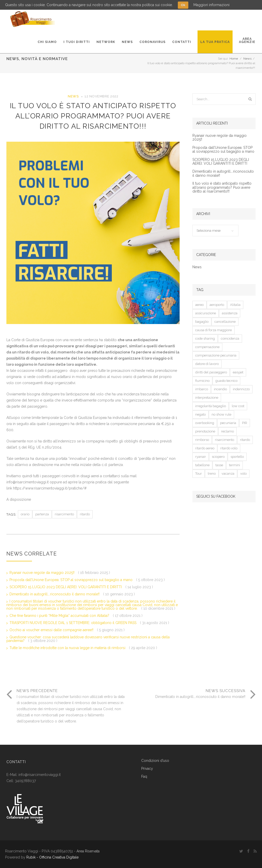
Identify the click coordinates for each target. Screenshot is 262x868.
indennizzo (241, 389)
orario (25, 514)
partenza (42, 514)
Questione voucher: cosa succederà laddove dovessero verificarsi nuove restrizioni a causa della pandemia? (88, 639)
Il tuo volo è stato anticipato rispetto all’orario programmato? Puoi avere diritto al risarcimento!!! (93, 116)
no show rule (221, 414)
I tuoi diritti (77, 42)
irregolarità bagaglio (211, 406)
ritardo (85, 514)
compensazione (207, 347)
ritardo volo (229, 448)
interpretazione (207, 398)
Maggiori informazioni (211, 5)
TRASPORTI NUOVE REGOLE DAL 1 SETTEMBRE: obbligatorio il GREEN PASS (73, 623)
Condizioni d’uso (155, 761)
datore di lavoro (207, 364)
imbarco (202, 389)
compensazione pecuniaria (216, 355)
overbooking (205, 423)
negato (200, 414)
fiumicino (202, 381)
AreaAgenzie (247, 40)
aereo (199, 305)
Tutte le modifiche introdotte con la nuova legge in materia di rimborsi (68, 648)
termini (234, 465)
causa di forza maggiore (214, 330)
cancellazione (225, 322)
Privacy (147, 769)
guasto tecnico (226, 381)
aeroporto (217, 305)
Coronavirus (152, 42)
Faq (144, 777)
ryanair (201, 457)
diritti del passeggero (211, 372)
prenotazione (205, 431)
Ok (183, 5)
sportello (237, 457)
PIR (245, 423)
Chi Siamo (47, 42)
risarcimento (64, 514)
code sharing (205, 338)
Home (234, 59)
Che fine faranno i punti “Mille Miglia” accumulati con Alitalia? (60, 616)
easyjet (238, 372)
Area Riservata (88, 851)
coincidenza (230, 338)
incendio (220, 389)
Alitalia (235, 305)
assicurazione (206, 313)
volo (243, 474)
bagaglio (202, 322)
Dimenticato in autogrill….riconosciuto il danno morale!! (55, 594)
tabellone (202, 465)
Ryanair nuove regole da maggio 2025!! (42, 573)
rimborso (202, 440)
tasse (219, 465)
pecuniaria (228, 423)
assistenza (230, 313)
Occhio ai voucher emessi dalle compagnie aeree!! (52, 630)
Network (106, 42)
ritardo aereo (205, 448)
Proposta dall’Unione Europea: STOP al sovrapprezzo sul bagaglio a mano (72, 580)
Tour (199, 474)
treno (212, 474)
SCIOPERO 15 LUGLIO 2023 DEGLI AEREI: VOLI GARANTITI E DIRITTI (66, 587)
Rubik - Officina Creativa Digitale (52, 857)
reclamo (227, 431)
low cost (238, 406)
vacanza (228, 474)
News (127, 42)
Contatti (182, 42)
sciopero (218, 457)
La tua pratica (215, 42)
